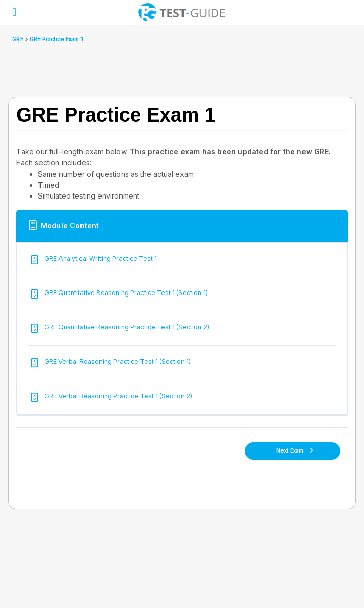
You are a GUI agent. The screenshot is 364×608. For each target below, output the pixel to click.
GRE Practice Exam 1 (56, 39)
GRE (18, 39)
